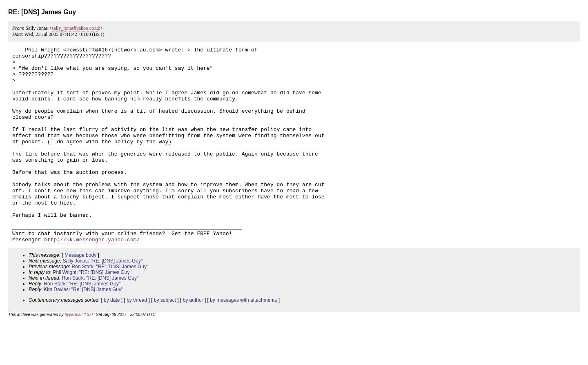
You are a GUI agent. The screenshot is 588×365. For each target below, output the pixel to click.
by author (193, 339)
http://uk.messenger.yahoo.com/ (92, 278)
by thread (137, 339)
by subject (165, 339)
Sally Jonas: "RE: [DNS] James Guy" (102, 300)
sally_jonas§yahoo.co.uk (76, 28)
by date (112, 339)
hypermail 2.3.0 (78, 354)
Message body (80, 294)
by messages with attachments (243, 339)
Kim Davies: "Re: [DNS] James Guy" (83, 329)
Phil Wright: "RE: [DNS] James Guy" (92, 312)
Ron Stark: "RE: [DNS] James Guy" (110, 306)
